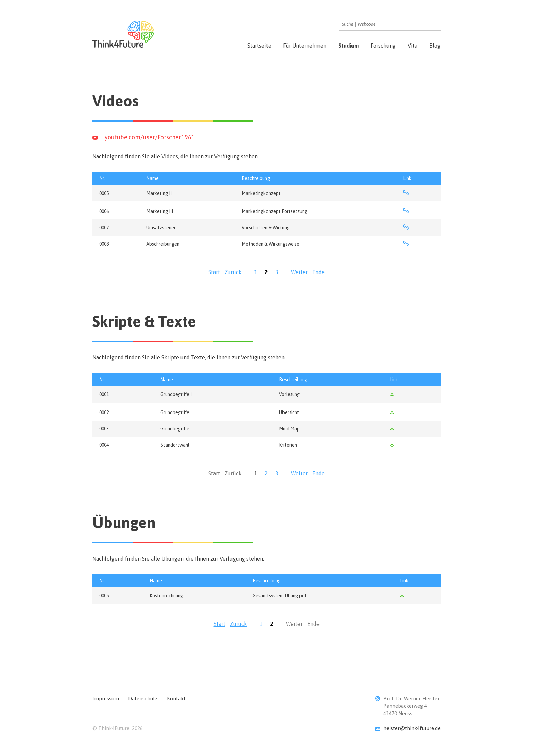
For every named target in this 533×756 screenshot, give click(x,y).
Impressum (106, 698)
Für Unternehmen (305, 46)
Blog (435, 46)
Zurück (233, 272)
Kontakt (176, 698)
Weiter (299, 272)
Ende (319, 272)
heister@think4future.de (412, 728)
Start (214, 272)
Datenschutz (143, 698)
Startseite (259, 46)
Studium (348, 46)
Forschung (383, 46)
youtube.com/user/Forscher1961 (150, 137)
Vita (412, 46)
